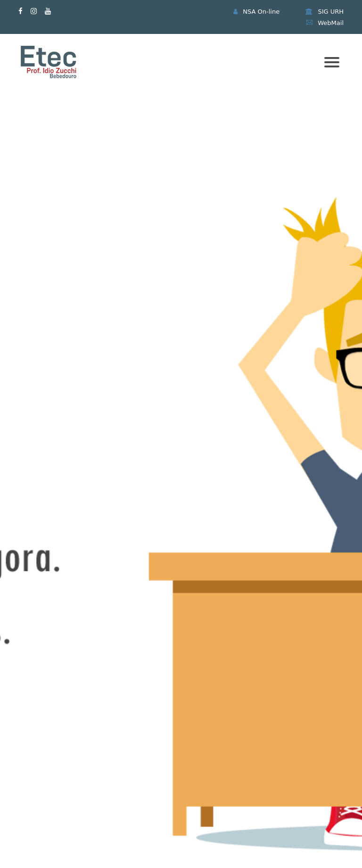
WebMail (325, 23)
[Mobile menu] (332, 62)
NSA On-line (256, 12)
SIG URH (325, 12)
